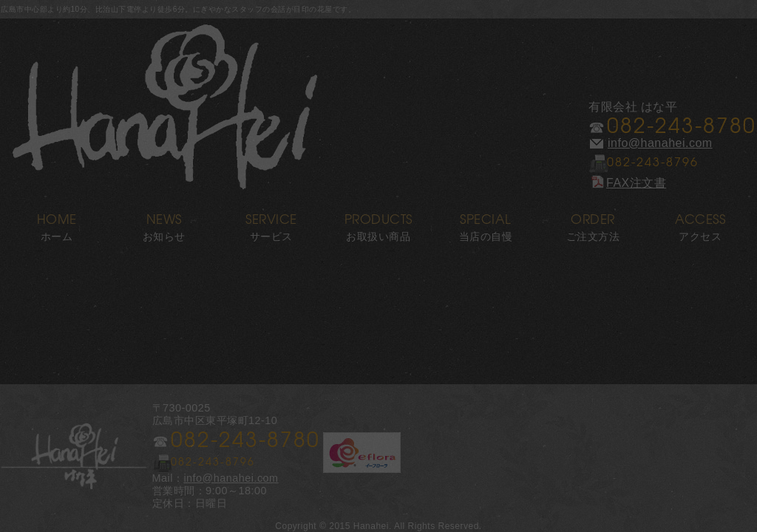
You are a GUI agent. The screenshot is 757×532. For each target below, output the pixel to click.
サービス (271, 223)
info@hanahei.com (660, 143)
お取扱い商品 (378, 223)
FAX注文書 (627, 183)
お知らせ (164, 223)
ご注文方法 (593, 223)
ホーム (57, 223)
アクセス (700, 223)
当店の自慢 (486, 223)
